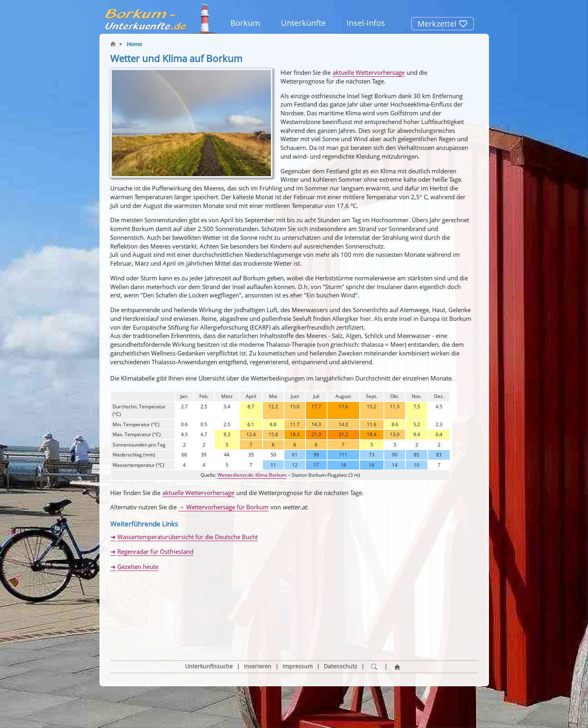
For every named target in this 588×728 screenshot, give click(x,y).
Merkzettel (443, 24)
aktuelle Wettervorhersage (369, 72)
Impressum (298, 629)
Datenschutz (341, 629)
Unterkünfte (303, 23)
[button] (142, 601)
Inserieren (258, 629)
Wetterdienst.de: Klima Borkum (252, 475)
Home (135, 44)
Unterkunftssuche (209, 629)
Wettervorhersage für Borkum (227, 507)
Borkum (245, 23)
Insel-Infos (366, 23)
